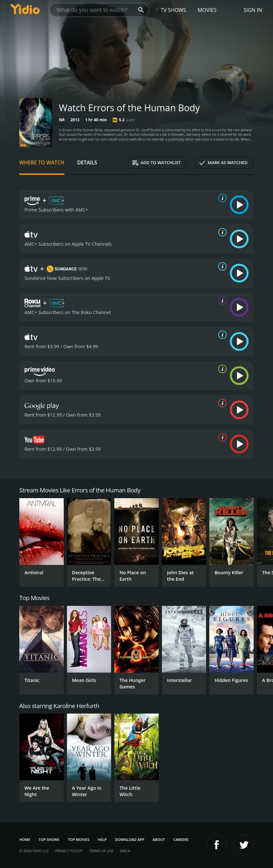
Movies (207, 10)
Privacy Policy (69, 851)
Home (25, 839)
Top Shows (49, 839)
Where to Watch (42, 163)
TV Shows (173, 10)
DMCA (125, 851)
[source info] (221, 198)
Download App (130, 839)
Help (102, 839)
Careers (181, 839)
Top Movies (79, 839)
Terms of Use (101, 851)
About (159, 839)
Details (87, 163)
